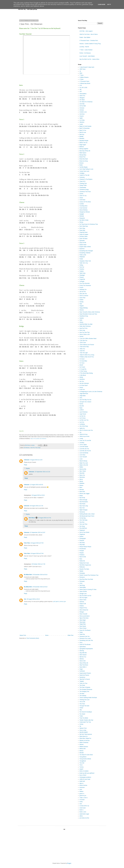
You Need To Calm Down (86, 755)
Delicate (82, 216)
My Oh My (82, 498)
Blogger (69, 863)
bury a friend (83, 775)
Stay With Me (83, 653)
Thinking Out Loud (84, 700)
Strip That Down (84, 665)
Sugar (81, 669)
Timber (81, 708)
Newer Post (23, 635)
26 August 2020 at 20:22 (33, 599)
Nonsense (82, 512)
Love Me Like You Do (85, 451)
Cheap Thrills (83, 185)
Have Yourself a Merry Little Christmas (90, 312)
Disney (81, 222)
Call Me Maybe (83, 167)
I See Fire (32, 448)
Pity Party (82, 543)
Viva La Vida (83, 730)
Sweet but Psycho (84, 675)
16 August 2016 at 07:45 (37, 543)
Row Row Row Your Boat (86, 579)
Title (81, 710)
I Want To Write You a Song (87, 355)
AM (80, 90)
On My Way (83, 518)
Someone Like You (84, 636)
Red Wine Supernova (85, 565)
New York (82, 508)
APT (81, 92)
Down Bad (82, 230)
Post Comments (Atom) (33, 638)
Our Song (82, 526)
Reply (26, 465)
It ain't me (82, 389)
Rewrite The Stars (84, 569)
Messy (81, 481)
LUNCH (82, 410)
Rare (81, 559)
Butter (81, 165)
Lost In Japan (83, 445)
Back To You (83, 130)
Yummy (81, 767)
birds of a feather (84, 771)
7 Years (81, 75)
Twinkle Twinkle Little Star (86, 720)
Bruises (81, 163)
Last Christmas (83, 412)
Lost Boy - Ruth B (84, 47)
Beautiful (82, 138)
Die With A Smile (84, 220)
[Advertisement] (94, 845)
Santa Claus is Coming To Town (88, 590)
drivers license (83, 785)
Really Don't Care (84, 563)
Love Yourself (83, 457)
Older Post (70, 635)
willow (81, 816)
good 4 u (82, 794)
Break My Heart (84, 159)
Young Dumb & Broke (85, 759)
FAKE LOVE (83, 255)
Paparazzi (82, 530)
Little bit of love (83, 434)
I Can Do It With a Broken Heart (88, 339)
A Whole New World (85, 83)
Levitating (82, 424)
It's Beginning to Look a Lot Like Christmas (91, 392)
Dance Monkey (83, 210)
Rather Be (82, 561)
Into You (82, 381)
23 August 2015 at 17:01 (44, 518)
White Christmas (84, 743)
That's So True (83, 683)
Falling (81, 265)
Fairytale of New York (85, 261)
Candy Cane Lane (84, 171)
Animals (82, 110)
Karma (81, 404)
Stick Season (83, 655)
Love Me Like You (84, 449)
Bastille (81, 136)
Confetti (82, 204)
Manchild (82, 473)
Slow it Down (83, 628)
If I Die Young (83, 371)
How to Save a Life (85, 334)
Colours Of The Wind (85, 202)
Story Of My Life (84, 663)
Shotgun (82, 612)
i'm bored (82, 800)
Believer (82, 147)
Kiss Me (82, 406)
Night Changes (83, 510)
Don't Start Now (84, 226)
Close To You (83, 196)
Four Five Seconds (85, 283)
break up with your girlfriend (87, 773)
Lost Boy (82, 443)
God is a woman (84, 296)
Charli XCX (82, 181)
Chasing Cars (83, 183)
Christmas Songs (84, 190)
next (81, 804)
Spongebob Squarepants (86, 649)
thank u (81, 810)
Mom (81, 487)
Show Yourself (83, 614)
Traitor (81, 716)
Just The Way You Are (85, 400)
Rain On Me (83, 557)
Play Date (82, 545)
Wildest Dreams (84, 747)
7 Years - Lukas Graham (86, 50)
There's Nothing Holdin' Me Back (88, 698)
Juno (81, 398)
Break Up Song (84, 161)
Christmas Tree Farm (85, 192)
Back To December (85, 128)
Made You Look (84, 463)
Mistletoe (82, 483)
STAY (81, 583)
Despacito (82, 218)
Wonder (82, 753)
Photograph (83, 538)
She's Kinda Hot (84, 610)
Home (47, 635)
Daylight (82, 214)
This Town (82, 704)
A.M (81, 85)
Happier (82, 306)
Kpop (81, 408)
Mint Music (32, 518)
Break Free (82, 157)
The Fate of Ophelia (85, 687)
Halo (81, 304)
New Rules (82, 504)
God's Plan (82, 298)
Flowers (82, 277)
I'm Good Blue (83, 361)
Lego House (83, 414)
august (81, 769)
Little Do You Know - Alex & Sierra (89, 34)
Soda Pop (82, 634)
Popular (82, 553)
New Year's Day (84, 506)
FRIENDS (82, 257)
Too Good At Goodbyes (86, 712)
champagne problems (85, 777)
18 (80, 71)
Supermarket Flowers (85, 673)
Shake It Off (83, 604)
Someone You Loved (85, 638)
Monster (82, 490)
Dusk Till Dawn (83, 239)
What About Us (83, 736)
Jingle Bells (83, 396)
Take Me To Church (85, 679)
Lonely (81, 439)
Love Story (82, 455)
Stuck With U (83, 667)
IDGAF (81, 365)
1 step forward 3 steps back (87, 67)
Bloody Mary (83, 155)
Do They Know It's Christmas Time (89, 224)
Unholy (81, 724)
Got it (109, 5)
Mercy (81, 479)
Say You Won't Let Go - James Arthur (89, 59)
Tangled (82, 681)
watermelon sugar (84, 814)
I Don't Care (83, 343)
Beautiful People (84, 141)
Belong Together (84, 149)
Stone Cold (82, 661)
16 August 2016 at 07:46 (37, 553)
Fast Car (82, 267)
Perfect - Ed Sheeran (85, 53)
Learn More (102, 5)
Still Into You (83, 657)
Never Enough (83, 500)
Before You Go (83, 143)
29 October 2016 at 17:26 (38, 564)
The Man (82, 694)
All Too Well (83, 106)
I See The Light (84, 353)
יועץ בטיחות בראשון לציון (60, 602)
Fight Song (82, 273)
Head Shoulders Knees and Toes (88, 314)
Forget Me (82, 279)
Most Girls (82, 492)
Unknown (27, 460)
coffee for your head (85, 779)
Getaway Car (83, 290)
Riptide (81, 571)
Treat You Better (84, 718)
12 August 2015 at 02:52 (36, 485)
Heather (82, 318)
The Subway (83, 696)
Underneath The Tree (85, 722)
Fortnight (82, 281)
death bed (82, 781)
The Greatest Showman (86, 689)
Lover (81, 459)
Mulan (81, 496)
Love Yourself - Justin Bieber (87, 56)
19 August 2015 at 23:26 (38, 495)
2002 (81, 73)
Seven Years (83, 600)
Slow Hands (83, 626)
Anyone (82, 116)
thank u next (83, 812)
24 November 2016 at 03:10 (40, 575)
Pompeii (82, 551)
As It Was (82, 120)
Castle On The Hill (84, 175)
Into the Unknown (84, 383)
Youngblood (83, 761)
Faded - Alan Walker (85, 37)
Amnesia (82, 108)
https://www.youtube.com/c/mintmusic (39, 439)
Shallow (82, 606)
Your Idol (82, 763)
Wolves (81, 751)
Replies (28, 468)
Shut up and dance (85, 616)
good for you (83, 796)
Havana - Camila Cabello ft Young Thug (90, 44)
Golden (81, 300)
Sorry (81, 643)
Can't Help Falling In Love (86, 169)
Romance (82, 577)
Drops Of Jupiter (84, 234)
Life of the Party (84, 426)
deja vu (81, 783)
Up (80, 726)
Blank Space (83, 153)
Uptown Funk (83, 728)
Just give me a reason (85, 402)
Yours (81, 765)
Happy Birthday (84, 308)
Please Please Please (85, 547)
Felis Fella (27, 543)
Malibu (81, 467)
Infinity (81, 377)
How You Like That (84, 332)
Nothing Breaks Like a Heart (87, 514)
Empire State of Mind (85, 247)
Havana (82, 310)
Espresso (82, 249)
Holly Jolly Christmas (85, 326)
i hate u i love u (84, 798)
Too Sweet (82, 714)
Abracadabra (83, 94)
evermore (82, 787)
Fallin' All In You (84, 263)
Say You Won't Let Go (85, 596)
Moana (81, 485)
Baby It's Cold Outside (85, 126)
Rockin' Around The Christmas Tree (89, 575)
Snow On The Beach (85, 630)
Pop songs (38, 448)
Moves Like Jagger (85, 494)
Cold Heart (82, 200)
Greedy (81, 302)
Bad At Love (83, 132)
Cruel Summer (83, 208)
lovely (81, 802)
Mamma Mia (83, 469)
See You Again (83, 598)
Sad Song (82, 585)
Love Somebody (84, 453)
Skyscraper (82, 622)
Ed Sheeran (27, 448)
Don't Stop (82, 228)
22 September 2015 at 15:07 (38, 532)
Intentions (82, 379)
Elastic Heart (83, 245)
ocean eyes (83, 808)
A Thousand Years (84, 81)
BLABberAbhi (28, 575)
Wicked (81, 745)
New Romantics (84, 502)
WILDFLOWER (84, 732)
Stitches (82, 659)
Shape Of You (83, 608)
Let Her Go (82, 416)
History (81, 322)
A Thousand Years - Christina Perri (89, 41)
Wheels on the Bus (85, 741)
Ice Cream (82, 367)
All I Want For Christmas (86, 102)
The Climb (82, 685)
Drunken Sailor (83, 236)
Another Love (83, 112)
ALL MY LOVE (83, 88)
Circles (81, 194)
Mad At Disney (83, 461)
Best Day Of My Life (85, 151)
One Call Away (83, 520)
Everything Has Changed (86, 251)
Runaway (82, 581)
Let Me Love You (84, 420)
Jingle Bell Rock (84, 394)
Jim (25, 599)
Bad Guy (82, 134)
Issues (81, 387)
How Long (82, 330)
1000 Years (82, 69)
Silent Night (83, 620)
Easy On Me (83, 243)
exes (81, 789)
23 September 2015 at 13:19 (42, 472)
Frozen (81, 287)
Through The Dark (84, 706)
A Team (81, 79)
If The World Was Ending (86, 373)
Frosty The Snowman (85, 285)
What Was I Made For (85, 738)
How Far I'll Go (83, 328)
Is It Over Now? (84, 385)
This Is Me (82, 702)
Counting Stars (83, 206)
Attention (82, 122)
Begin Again (83, 145)
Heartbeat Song (84, 316)
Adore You (82, 96)
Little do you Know (84, 436)
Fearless (82, 269)
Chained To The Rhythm (86, 179)
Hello (81, 320)
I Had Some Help (84, 347)
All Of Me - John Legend (86, 31)
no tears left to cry (84, 806)
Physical (82, 540)
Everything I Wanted (85, 253)
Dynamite (82, 241)
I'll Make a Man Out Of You (87, 357)
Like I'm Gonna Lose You (86, 430)
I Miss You (82, 349)
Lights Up (82, 428)
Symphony (82, 677)
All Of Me (82, 104)
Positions (82, 555)
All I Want (82, 100)
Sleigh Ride (83, 624)
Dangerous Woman (85, 212)
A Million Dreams (84, 77)
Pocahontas (83, 549)
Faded (81, 259)
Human (81, 336)
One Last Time (83, 524)
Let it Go (82, 422)
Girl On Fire (83, 292)
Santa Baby (83, 587)
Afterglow (82, 98)
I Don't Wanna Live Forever (87, 345)
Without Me (83, 749)
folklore (81, 791)
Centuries (82, 177)
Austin (81, 124)
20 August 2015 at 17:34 (36, 506)
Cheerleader (83, 188)
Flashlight (82, 275)
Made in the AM (84, 465)
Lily (80, 432)
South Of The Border (85, 645)
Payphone (82, 534)
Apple (81, 118)
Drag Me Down (83, 232)
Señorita (82, 602)
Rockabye (82, 573)
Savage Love (83, 594)
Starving (82, 651)
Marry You (82, 475)
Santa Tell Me (83, 592)
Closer (81, 198)
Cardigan (82, 173)
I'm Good (82, 359)
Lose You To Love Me (85, 441)
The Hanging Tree (84, 691)
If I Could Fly (83, 369)
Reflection (82, 567)
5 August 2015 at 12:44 (36, 460)
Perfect (81, 536)
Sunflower (82, 671)
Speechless (83, 647)
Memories (82, 477)
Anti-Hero (82, 114)
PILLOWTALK (83, 528)
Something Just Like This (86, 640)
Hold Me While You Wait (86, 324)
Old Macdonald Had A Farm (87, 516)
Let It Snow (82, 418)
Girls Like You (83, 294)
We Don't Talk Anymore (86, 734)
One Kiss (82, 522)
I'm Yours (82, 363)
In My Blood (83, 375)
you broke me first (84, 818)
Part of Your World (84, 532)
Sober (81, 632)
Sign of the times (84, 618)
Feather (82, 271)
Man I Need (83, 471)
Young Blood (83, 757)
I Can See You (83, 341)
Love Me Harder (84, 447)
